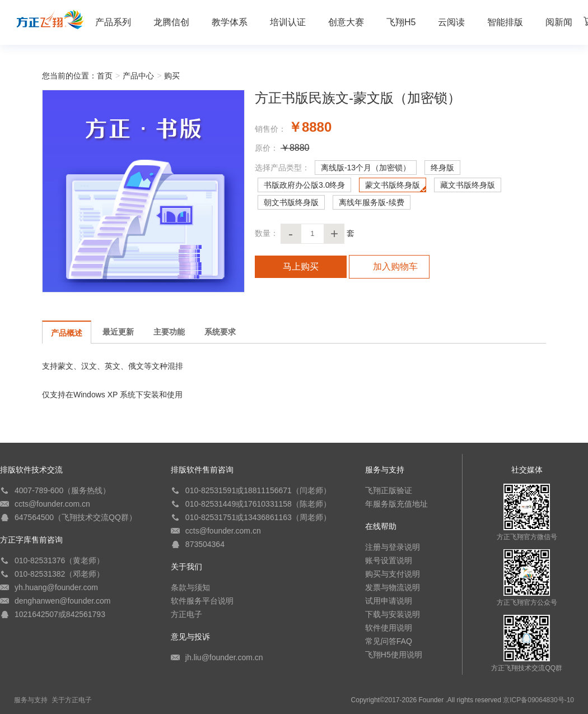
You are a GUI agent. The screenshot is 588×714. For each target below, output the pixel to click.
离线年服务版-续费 (372, 202)
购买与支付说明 (393, 574)
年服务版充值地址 (396, 504)
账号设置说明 (389, 560)
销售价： (270, 129)
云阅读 (451, 22)
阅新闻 (559, 22)
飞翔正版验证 (389, 490)
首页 (105, 76)
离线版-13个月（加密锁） (366, 168)
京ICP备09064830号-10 (538, 700)
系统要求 (220, 332)
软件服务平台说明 (202, 601)
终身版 (442, 168)
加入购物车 (389, 266)
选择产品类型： (282, 168)
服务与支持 (31, 700)
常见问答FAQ (389, 641)
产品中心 (138, 76)
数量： (267, 233)
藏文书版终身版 (468, 185)
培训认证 (288, 22)
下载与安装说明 (393, 614)
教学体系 (230, 22)
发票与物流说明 (393, 587)
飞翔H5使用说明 (394, 655)
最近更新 (118, 332)
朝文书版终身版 (291, 202)
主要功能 (169, 332)
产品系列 (113, 22)
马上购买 (301, 266)
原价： (267, 148)
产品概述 (67, 333)
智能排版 (505, 22)
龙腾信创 (171, 22)
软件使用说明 (389, 628)
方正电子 (186, 614)
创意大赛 (346, 22)
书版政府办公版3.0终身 (304, 185)
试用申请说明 (389, 601)
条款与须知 (190, 587)
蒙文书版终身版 (393, 185)
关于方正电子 (72, 700)
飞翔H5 (401, 22)
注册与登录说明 (393, 547)
